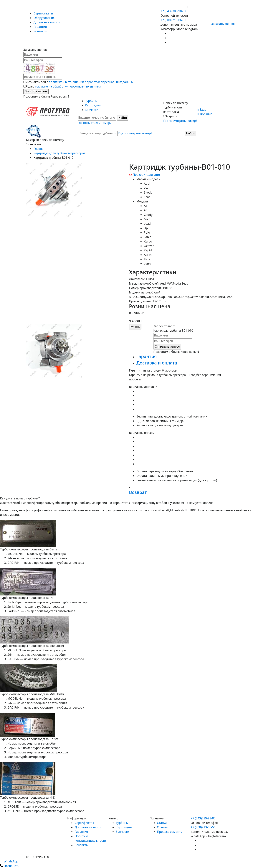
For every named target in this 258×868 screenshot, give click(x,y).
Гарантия (40, 27)
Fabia (148, 237)
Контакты (40, 31)
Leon (147, 264)
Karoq (148, 241)
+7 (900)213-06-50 (203, 827)
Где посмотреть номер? (95, 123)
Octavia (149, 246)
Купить (135, 327)
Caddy (148, 215)
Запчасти (92, 110)
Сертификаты (43, 13)
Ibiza (147, 259)
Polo (147, 232)
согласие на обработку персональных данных (68, 86)
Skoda (148, 192)
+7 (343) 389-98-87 (173, 11)
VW (146, 188)
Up (146, 228)
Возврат (138, 492)
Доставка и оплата (47, 22)
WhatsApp (9, 861)
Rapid (148, 250)
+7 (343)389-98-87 (203, 818)
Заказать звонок (221, 24)
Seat (147, 197)
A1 (146, 206)
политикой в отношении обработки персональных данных (91, 82)
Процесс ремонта (170, 832)
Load (147, 224)
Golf (147, 219)
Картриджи (93, 105)
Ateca (148, 255)
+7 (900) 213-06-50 (174, 7)
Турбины (91, 101)
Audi (147, 184)
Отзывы (163, 827)
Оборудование (44, 18)
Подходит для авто (146, 175)
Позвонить (10, 866)
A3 (146, 210)
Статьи (162, 823)
